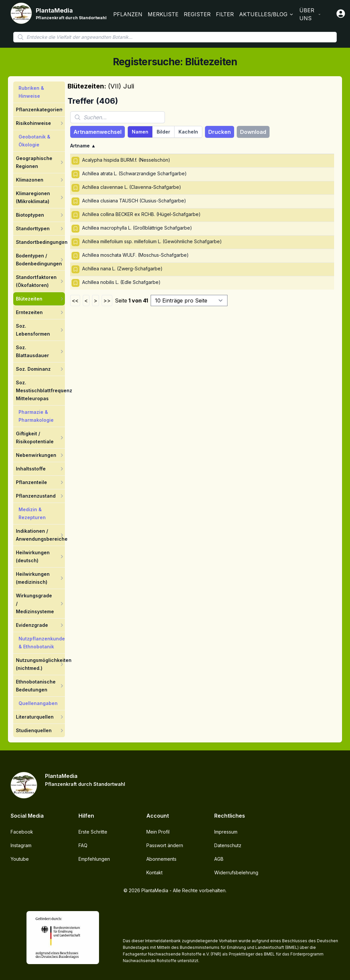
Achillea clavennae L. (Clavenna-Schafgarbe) (132, 187)
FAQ (83, 845)
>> (107, 300)
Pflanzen (128, 14)
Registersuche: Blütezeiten (175, 62)
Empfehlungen (94, 859)
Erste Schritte (93, 832)
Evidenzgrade (32, 625)
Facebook (22, 832)
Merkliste (163, 14)
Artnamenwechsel (98, 132)
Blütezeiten (29, 299)
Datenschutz (228, 845)
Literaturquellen (35, 717)
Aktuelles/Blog (267, 14)
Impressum (226, 832)
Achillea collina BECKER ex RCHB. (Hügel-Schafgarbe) (141, 214)
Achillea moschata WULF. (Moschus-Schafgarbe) (135, 255)
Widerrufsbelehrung (236, 872)
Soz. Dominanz (33, 369)
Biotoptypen (30, 215)
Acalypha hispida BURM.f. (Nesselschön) (126, 160)
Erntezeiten (29, 312)
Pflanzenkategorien (39, 109)
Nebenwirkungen (36, 455)
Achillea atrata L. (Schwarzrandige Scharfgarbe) (134, 173)
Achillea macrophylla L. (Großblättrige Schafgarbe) (137, 228)
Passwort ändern (165, 845)
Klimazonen (30, 180)
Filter (225, 14)
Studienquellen (34, 730)
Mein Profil (158, 832)
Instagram (21, 845)
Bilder (163, 132)
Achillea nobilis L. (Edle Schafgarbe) (121, 282)
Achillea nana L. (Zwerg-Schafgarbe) (122, 269)
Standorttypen (33, 228)
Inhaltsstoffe (31, 469)
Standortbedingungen (42, 242)
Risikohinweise (33, 123)
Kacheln (188, 132)
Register (197, 14)
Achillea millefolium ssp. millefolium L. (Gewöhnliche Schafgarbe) (152, 241)
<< (75, 300)
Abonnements (161, 859)
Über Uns (310, 14)
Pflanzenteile (31, 482)
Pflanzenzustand (36, 496)
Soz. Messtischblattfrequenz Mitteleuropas (44, 390)
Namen (140, 132)
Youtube (20, 859)
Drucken (220, 132)
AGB (219, 859)
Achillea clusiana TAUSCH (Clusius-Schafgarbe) (134, 201)
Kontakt (154, 872)
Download (253, 132)
